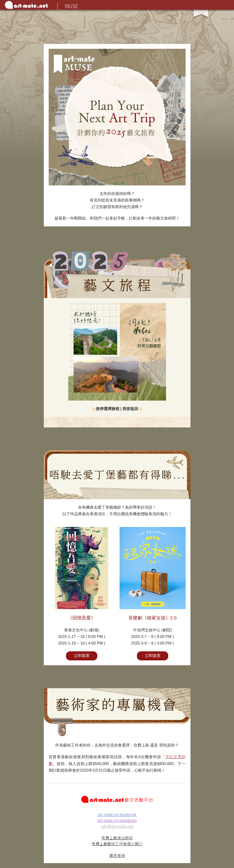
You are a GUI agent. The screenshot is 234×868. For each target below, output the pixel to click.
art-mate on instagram (117, 820)
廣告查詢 (117, 855)
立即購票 (82, 656)
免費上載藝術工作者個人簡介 (117, 844)
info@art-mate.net (117, 826)
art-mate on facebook (117, 814)
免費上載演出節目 (117, 838)
